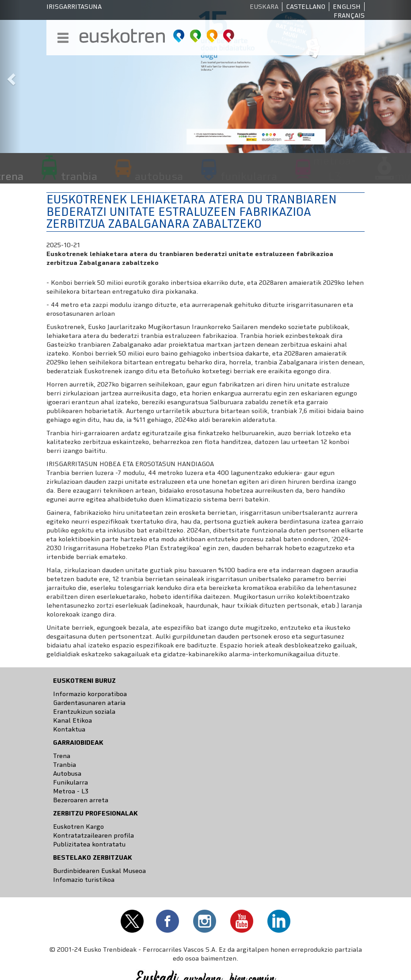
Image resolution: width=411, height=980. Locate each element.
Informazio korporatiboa (90, 694)
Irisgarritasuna (74, 7)
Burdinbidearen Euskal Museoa (99, 871)
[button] (10, 77)
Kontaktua (69, 729)
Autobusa (67, 773)
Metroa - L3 (71, 791)
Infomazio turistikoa (84, 880)
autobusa (159, 176)
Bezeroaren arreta (81, 800)
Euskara (264, 7)
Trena (62, 756)
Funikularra (70, 782)
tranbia (79, 176)
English (347, 7)
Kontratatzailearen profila (93, 835)
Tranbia (65, 765)
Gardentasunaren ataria (89, 703)
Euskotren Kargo (78, 827)
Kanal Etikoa (72, 720)
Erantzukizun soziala (84, 712)
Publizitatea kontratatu (89, 844)
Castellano (306, 7)
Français (349, 15)
